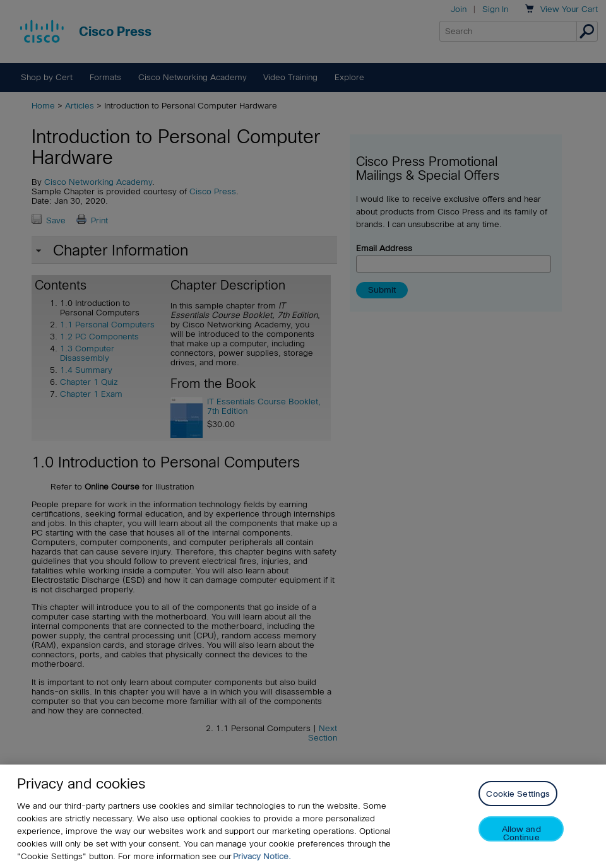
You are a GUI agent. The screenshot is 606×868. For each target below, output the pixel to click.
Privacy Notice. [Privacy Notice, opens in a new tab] (262, 856)
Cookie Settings (518, 794)
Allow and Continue (521, 833)
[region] (303, 816)
